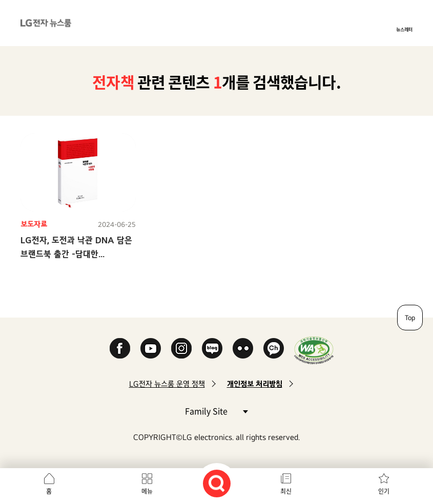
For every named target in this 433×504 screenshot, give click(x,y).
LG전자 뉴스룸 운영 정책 (167, 384)
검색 (217, 484)
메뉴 (147, 491)
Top (410, 318)
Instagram (181, 348)
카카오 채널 (274, 348)
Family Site (216, 411)
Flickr (243, 348)
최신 (286, 491)
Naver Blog (212, 348)
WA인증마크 (314, 350)
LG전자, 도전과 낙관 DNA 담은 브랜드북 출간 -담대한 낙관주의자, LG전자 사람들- (76, 254)
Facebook (120, 348)
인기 (384, 491)
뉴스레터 (404, 29)
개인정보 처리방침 (255, 384)
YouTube (151, 348)
